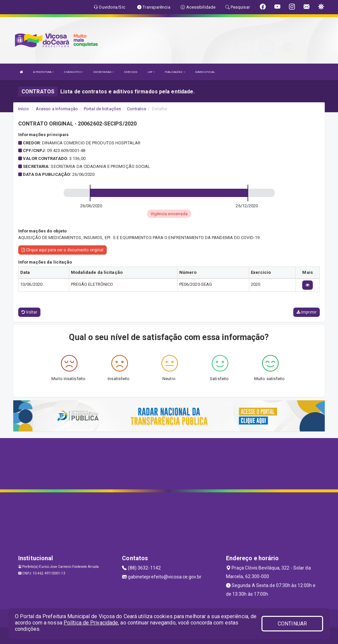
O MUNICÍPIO (74, 72)
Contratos (137, 109)
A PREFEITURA (43, 72)
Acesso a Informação (57, 109)
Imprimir (307, 312)
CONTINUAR (292, 624)
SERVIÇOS (131, 72)
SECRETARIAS (104, 72)
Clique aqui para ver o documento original (62, 250)
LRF (151, 72)
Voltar (29, 312)
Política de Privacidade (91, 623)
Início (24, 109)
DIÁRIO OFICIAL (205, 72)
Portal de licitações (102, 109)
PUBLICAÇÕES (175, 72)
